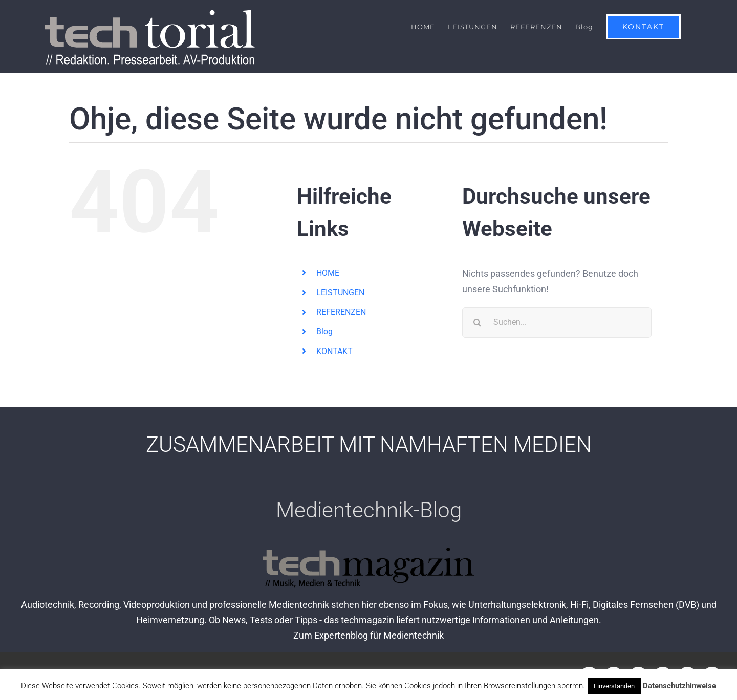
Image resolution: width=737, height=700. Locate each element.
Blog (324, 332)
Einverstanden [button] (614, 686)
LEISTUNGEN (340, 292)
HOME (328, 273)
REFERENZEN (341, 312)
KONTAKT (334, 351)
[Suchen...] (557, 322)
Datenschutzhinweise (679, 686)
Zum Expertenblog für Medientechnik (368, 636)
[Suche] (478, 322)
